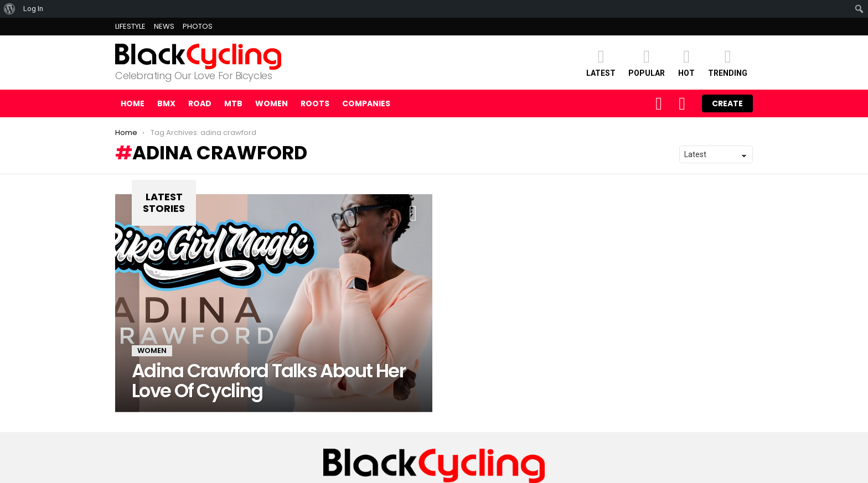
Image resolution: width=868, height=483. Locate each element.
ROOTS (315, 103)
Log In (33, 9)
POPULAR (647, 62)
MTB (233, 103)
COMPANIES (366, 103)
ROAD (200, 103)
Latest (601, 62)
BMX (166, 103)
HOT (686, 62)
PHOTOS (198, 26)
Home (133, 103)
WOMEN (272, 103)
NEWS (164, 26)
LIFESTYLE (130, 26)
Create (727, 103)
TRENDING (728, 62)
